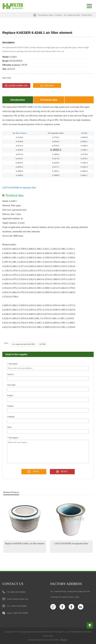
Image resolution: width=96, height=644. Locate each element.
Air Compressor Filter (72, 15)
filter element (21, 133)
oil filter (84, 133)
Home (51, 15)
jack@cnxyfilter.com (18, 85)
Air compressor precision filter (23, 344)
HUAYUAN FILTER (51, 640)
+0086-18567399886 (18, 592)
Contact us (13, 584)
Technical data (49, 100)
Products (59, 15)
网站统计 (64, 640)
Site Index (88, 632)
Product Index (48, 636)
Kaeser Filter (87, 15)
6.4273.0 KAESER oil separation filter (19, 188)
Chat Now (49, 85)
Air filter (38, 107)
